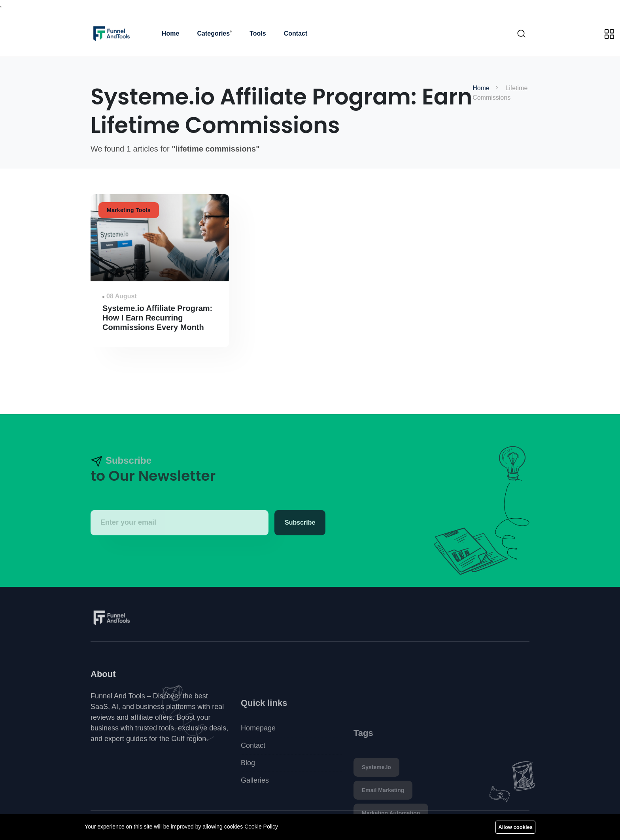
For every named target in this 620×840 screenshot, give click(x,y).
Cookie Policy (261, 827)
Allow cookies (515, 827)
